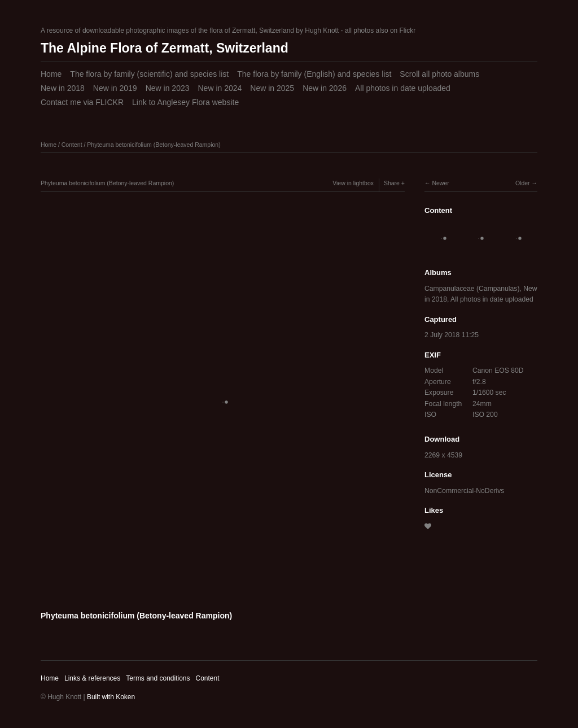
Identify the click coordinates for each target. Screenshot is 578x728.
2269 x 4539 (443, 455)
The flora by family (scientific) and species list (149, 74)
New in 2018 (63, 88)
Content (72, 145)
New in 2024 (220, 88)
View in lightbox (353, 183)
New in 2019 (115, 88)
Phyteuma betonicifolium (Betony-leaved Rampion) (154, 145)
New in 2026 (325, 88)
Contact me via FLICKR (82, 102)
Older (523, 183)
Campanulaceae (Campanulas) (472, 289)
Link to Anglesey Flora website (185, 102)
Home (51, 74)
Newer (440, 183)
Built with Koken (111, 697)
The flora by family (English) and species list (314, 74)
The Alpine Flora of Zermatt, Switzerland (165, 48)
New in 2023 (168, 88)
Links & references (92, 678)
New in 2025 (272, 88)
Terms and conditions (158, 678)
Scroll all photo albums (439, 74)
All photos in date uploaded (403, 88)
